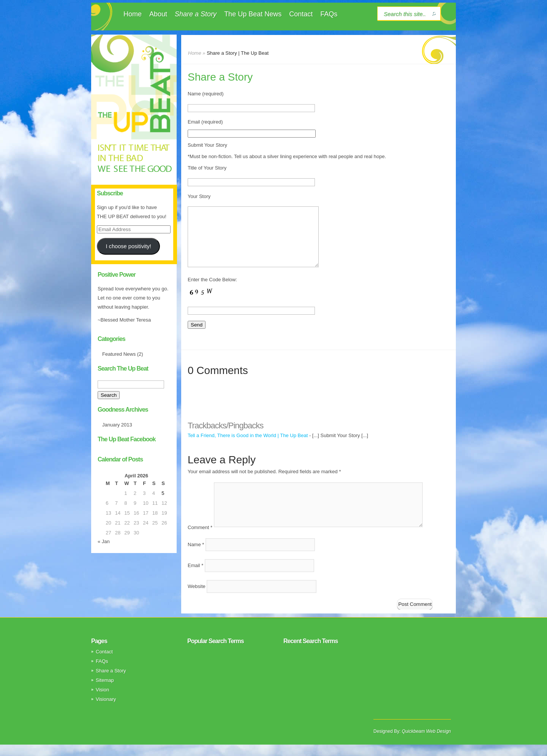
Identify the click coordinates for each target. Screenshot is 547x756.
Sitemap (105, 692)
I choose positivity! (128, 246)
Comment (200, 539)
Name (196, 556)
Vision (102, 701)
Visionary (106, 711)
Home (133, 14)
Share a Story (196, 14)
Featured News (119, 354)
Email (195, 577)
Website (197, 598)
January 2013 (117, 425)
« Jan (104, 541)
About (158, 14)
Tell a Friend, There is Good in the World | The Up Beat (248, 447)
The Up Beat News (253, 14)
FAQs (329, 14)
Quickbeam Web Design (426, 743)
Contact (301, 14)
